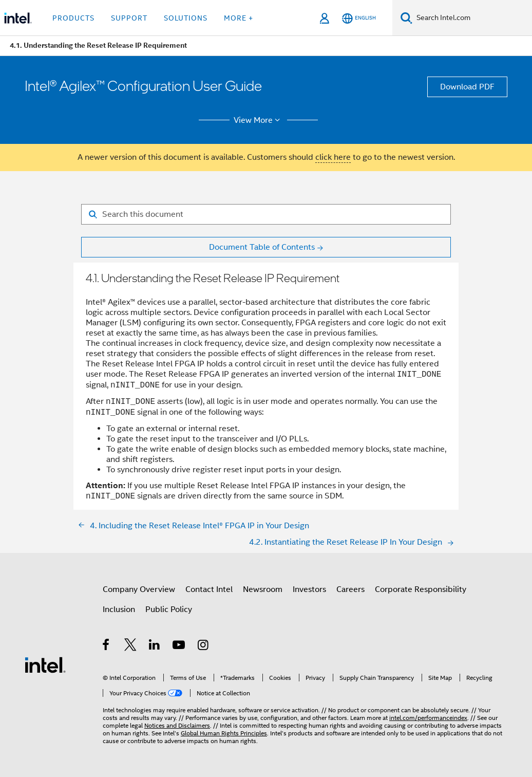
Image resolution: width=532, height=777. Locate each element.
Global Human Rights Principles (224, 733)
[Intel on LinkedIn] (155, 646)
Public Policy (169, 609)
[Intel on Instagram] (204, 646)
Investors (309, 589)
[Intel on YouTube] (179, 646)
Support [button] (129, 18)
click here (333, 157)
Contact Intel (209, 589)
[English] (359, 18)
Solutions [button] (186, 18)
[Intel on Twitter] (131, 646)
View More (259, 120)
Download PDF (467, 87)
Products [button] (73, 18)
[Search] (406, 18)
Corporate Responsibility (421, 589)
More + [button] (239, 18)
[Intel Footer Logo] (45, 664)
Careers (350, 589)
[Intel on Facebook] (107, 646)
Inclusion (119, 609)
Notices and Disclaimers (177, 725)
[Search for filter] (266, 214)
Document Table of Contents (262, 247)
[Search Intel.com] (472, 18)
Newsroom (263, 589)
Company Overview (139, 589)
